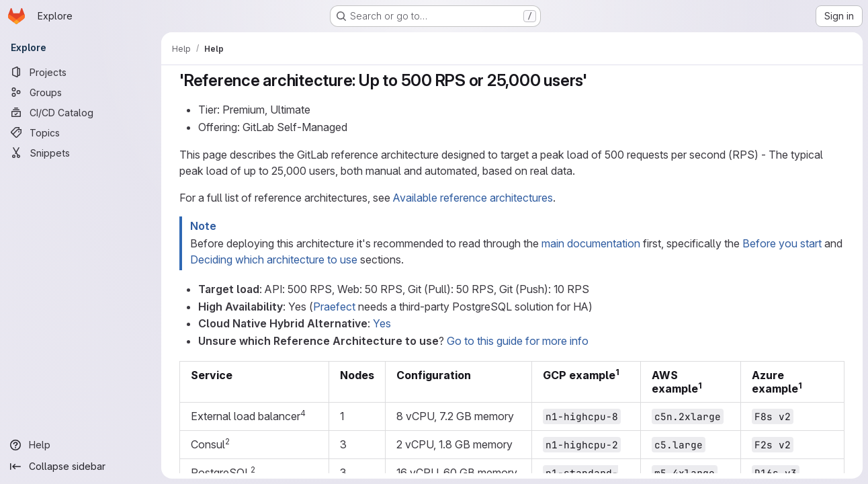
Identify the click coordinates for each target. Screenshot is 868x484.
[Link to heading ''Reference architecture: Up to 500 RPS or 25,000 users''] (596, 80)
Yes (382, 323)
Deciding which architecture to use (274, 259)
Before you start (782, 243)
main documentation (591, 243)
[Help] (81, 445)
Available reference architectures (473, 198)
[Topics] (81, 132)
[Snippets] (81, 153)
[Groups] (81, 92)
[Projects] (81, 72)
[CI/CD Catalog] (81, 112)
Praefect (334, 307)
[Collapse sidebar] (81, 467)
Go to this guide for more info (518, 341)
